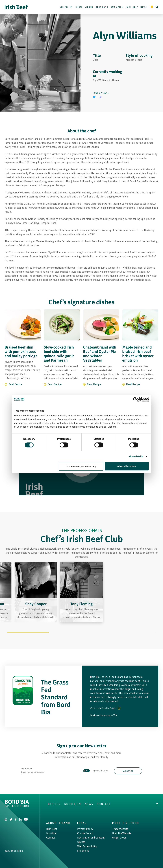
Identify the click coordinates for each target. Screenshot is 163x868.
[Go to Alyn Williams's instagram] (100, 97)
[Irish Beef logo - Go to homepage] (16, 7)
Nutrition (117, 7)
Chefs (79, 7)
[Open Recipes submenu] (71, 7)
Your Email (51, 770)
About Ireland (58, 823)
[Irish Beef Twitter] (11, 820)
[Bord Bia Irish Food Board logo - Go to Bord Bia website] (17, 806)
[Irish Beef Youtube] (26, 820)
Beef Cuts (102, 7)
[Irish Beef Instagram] (6, 820)
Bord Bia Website (122, 833)
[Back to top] (157, 804)
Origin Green (119, 838)
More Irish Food (126, 823)
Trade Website (120, 829)
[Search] (157, 7)
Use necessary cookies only (81, 466)
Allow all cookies (127, 466)
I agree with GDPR (96, 771)
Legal (82, 823)
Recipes (64, 7)
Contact (104, 804)
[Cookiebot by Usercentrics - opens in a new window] (135, 399)
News (144, 7)
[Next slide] (147, 594)
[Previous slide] (16, 594)
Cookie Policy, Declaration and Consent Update (91, 838)
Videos (89, 7)
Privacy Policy (85, 829)
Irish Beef (132, 7)
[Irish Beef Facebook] (16, 820)
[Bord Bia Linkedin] (20, 820)
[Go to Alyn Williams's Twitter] (94, 97)
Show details (136, 456)
